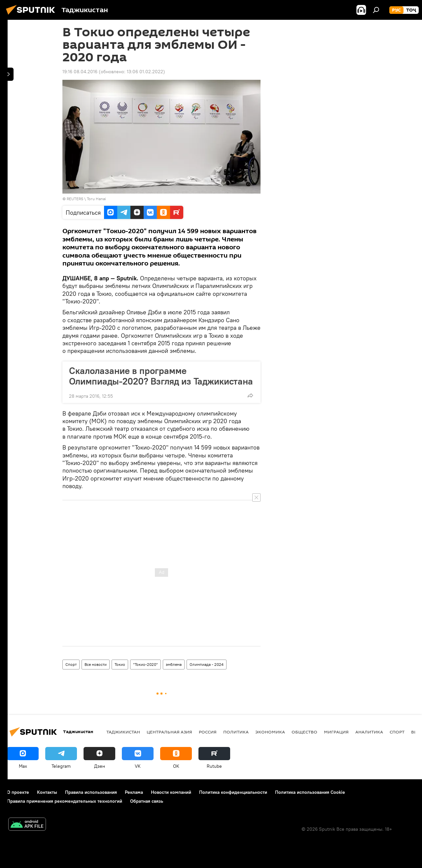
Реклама (134, 792)
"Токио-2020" (145, 664)
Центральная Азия (169, 732)
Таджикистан (123, 732)
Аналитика (369, 732)
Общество (304, 732)
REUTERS (75, 199)
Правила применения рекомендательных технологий (65, 801)
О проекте (18, 792)
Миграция (336, 732)
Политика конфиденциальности (233, 792)
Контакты (47, 792)
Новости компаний (171, 792)
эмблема (174, 664)
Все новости (96, 664)
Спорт (71, 664)
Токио (120, 664)
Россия (208, 732)
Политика (236, 732)
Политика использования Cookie (310, 792)
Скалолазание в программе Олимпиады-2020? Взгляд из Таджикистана (161, 376)
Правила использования (91, 792)
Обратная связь (147, 801)
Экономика (270, 732)
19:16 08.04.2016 (80, 72)
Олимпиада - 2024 (207, 664)
